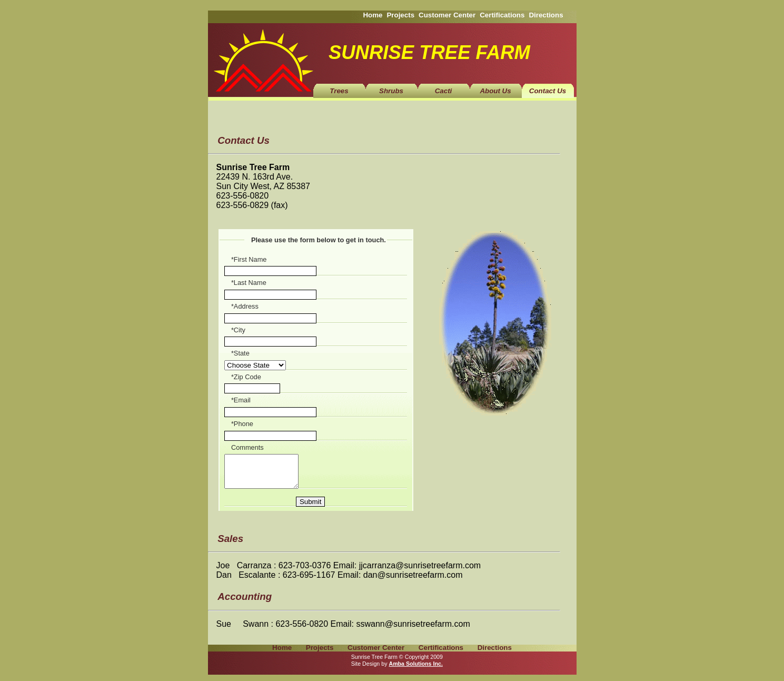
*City (238, 330)
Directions (546, 15)
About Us (495, 91)
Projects (400, 15)
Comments (247, 447)
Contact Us (548, 91)
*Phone (242, 424)
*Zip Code (246, 377)
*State (240, 353)
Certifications (502, 15)
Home (373, 15)
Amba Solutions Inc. (415, 670)
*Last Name (249, 283)
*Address (245, 306)
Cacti (444, 91)
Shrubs (391, 91)
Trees (339, 91)
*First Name (249, 259)
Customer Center (447, 15)
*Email (241, 400)
